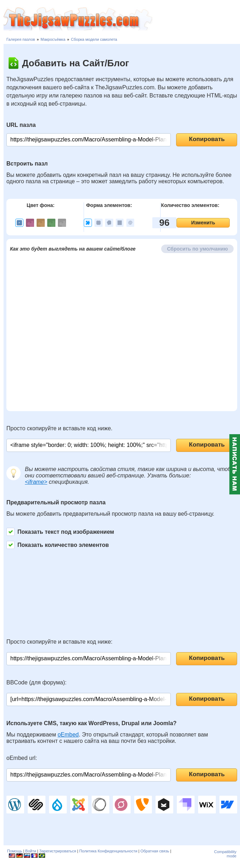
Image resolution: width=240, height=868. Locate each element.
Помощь (15, 851)
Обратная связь (155, 851)
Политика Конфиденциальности (108, 851)
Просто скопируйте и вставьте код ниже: (59, 642)
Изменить (203, 223)
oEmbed (68, 735)
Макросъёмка (53, 39)
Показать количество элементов (58, 545)
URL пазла (21, 125)
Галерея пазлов (21, 39)
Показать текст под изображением (60, 532)
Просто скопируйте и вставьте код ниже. (59, 428)
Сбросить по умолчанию (197, 249)
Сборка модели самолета (94, 39)
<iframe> (36, 482)
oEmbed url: (22, 758)
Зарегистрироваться (58, 851)
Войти (31, 851)
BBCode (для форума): (36, 682)
